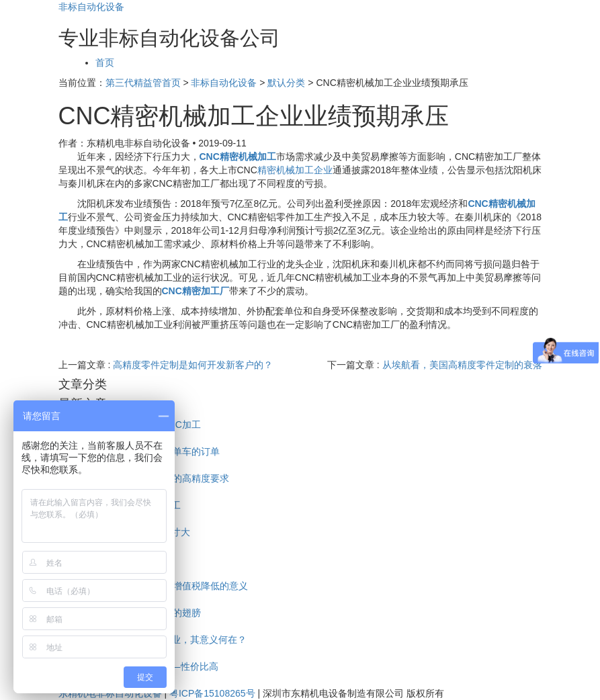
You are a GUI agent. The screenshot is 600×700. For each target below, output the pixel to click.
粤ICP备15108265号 (212, 693)
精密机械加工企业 (295, 170)
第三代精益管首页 (143, 83)
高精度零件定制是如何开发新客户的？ (193, 365)
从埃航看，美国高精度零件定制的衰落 (462, 365)
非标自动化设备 (91, 7)
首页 (105, 62)
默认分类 (286, 83)
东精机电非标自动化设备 (110, 693)
